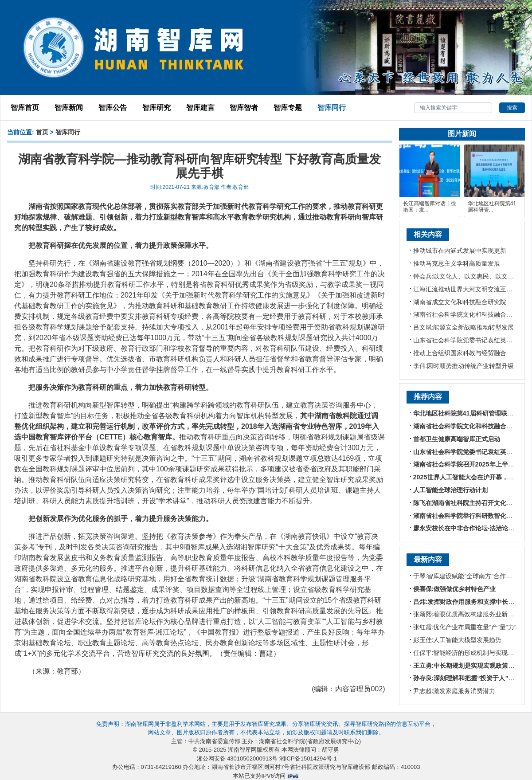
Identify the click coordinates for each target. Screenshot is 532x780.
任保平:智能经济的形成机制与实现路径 (467, 653)
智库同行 (332, 108)
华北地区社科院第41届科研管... (492, 207)
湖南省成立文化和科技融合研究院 (460, 302)
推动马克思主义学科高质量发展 (457, 263)
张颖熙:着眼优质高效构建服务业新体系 (467, 614)
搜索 (512, 108)
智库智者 (244, 108)
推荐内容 (428, 397)
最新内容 (428, 559)
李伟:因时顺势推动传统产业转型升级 (464, 366)
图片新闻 (462, 134)
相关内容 (428, 234)
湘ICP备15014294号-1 (308, 758)
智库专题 (288, 108)
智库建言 (200, 108)
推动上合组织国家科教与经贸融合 (460, 353)
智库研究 (156, 108)
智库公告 (113, 108)
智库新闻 (69, 108)
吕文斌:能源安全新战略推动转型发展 (464, 327)
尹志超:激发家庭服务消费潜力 (454, 691)
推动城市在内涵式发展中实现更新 (460, 251)
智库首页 (25, 108)
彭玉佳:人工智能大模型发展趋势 (458, 640)
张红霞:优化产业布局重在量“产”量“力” (465, 627)
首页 (42, 132)
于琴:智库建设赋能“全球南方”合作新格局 (469, 576)
